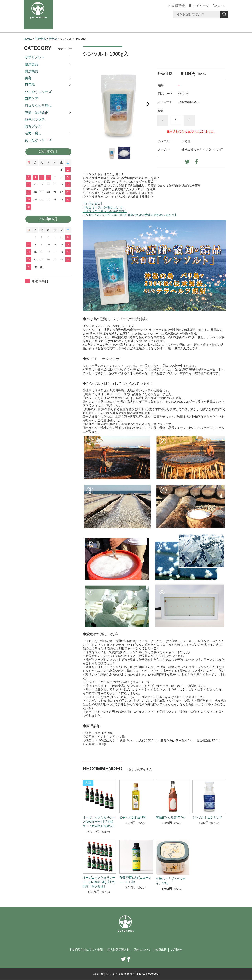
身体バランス (35, 120)
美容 (28, 78)
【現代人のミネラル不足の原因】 (105, 211)
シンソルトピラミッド (207, 817)
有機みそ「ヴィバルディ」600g (171, 881)
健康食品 (41, 39)
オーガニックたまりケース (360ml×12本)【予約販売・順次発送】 (99, 882)
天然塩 (55, 39)
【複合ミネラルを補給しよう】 (103, 207)
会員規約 (163, 950)
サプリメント (35, 57)
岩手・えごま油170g (133, 817)
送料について (144, 950)
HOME (28, 39)
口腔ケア (31, 99)
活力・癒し (33, 133)
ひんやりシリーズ (38, 92)
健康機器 (31, 71)
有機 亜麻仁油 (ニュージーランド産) (135, 880)
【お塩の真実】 (93, 204)
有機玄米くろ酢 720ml (171, 817)
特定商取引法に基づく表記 (84, 950)
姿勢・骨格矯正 (36, 113)
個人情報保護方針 (118, 950)
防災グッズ (33, 126)
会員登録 (176, 6)
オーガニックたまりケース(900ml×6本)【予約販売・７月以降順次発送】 (99, 822)
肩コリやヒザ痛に (38, 106)
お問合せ (180, 950)
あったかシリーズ (38, 140)
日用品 (30, 85)
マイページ (198, 6)
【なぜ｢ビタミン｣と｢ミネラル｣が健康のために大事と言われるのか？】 (130, 215)
